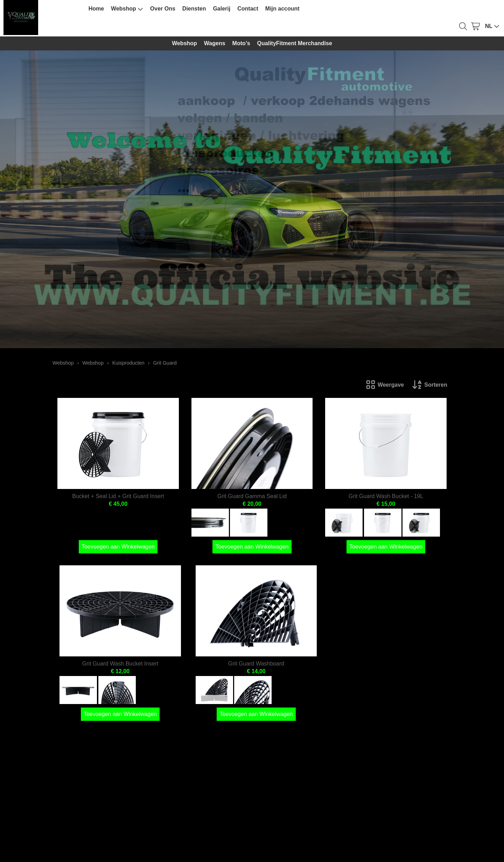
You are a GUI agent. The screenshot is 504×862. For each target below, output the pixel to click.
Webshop (127, 9)
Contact (248, 9)
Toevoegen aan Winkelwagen (118, 547)
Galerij (222, 9)
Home (96, 9)
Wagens (215, 43)
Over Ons (163, 9)
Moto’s (241, 43)
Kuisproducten (128, 363)
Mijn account (282, 9)
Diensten (194, 9)
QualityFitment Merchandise (295, 43)
